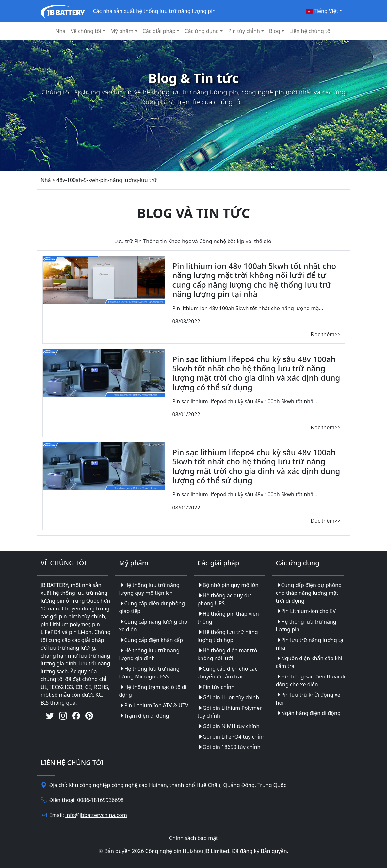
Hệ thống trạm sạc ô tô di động (153, 691)
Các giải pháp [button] (159, 31)
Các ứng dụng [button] (202, 31)
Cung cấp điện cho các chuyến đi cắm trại (227, 673)
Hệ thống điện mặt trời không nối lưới (228, 654)
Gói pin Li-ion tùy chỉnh (228, 697)
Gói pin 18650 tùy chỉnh (229, 747)
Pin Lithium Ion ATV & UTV (154, 705)
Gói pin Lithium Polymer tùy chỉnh (230, 712)
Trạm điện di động (144, 716)
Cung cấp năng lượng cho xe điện (153, 626)
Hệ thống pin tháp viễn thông (228, 618)
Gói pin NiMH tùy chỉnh (229, 726)
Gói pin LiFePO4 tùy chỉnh (232, 737)
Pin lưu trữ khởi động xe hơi (308, 699)
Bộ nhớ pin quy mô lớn (228, 585)
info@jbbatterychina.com (96, 815)
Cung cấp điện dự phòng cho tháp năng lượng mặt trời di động (309, 593)
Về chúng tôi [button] (86, 31)
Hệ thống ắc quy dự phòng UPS (224, 599)
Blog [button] (275, 31)
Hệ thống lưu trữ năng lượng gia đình (149, 654)
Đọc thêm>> (325, 334)
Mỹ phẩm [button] (122, 31)
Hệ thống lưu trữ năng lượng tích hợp (228, 636)
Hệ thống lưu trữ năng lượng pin (306, 626)
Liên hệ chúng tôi (311, 31)
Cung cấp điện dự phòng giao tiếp (152, 607)
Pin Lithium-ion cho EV (306, 611)
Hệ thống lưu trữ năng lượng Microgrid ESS (149, 673)
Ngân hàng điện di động (308, 713)
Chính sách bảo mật (193, 838)
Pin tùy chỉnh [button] (244, 31)
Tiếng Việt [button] (322, 11)
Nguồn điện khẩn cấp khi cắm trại (309, 662)
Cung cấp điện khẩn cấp (151, 640)
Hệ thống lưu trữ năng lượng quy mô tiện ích (149, 589)
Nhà (60, 31)
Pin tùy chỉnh (216, 687)
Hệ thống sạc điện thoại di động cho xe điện (311, 680)
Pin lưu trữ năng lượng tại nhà (310, 644)
